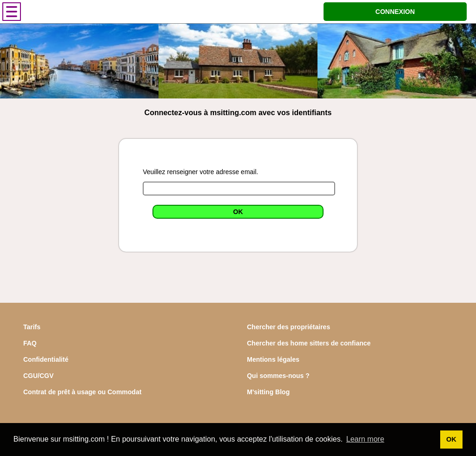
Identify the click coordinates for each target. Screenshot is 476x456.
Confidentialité (46, 359)
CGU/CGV (38, 376)
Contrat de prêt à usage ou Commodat (82, 392)
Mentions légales (273, 359)
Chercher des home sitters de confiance (309, 343)
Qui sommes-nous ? (278, 376)
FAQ (30, 343)
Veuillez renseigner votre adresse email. (200, 172)
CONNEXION (395, 12)
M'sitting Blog (268, 392)
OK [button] (451, 439)
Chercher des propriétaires (288, 327)
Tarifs (32, 327)
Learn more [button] (365, 439)
